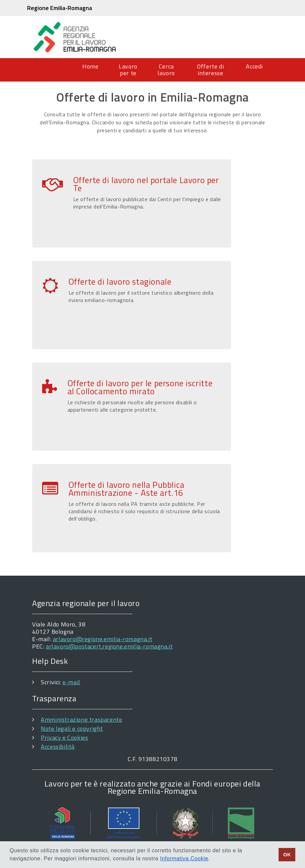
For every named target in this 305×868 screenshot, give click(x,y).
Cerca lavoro (166, 70)
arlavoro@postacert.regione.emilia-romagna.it (109, 646)
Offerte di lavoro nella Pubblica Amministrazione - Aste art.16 (127, 489)
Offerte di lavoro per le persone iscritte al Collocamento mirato (140, 387)
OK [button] (287, 855)
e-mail (71, 682)
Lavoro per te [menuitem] (128, 70)
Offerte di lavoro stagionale (120, 282)
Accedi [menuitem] (254, 66)
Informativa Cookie (184, 858)
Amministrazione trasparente (81, 719)
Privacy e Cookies (64, 738)
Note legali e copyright (72, 729)
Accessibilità (58, 747)
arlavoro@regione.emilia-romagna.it (103, 639)
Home (90, 66)
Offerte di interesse (210, 70)
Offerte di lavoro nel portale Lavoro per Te (146, 184)
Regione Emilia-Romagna (60, 8)
